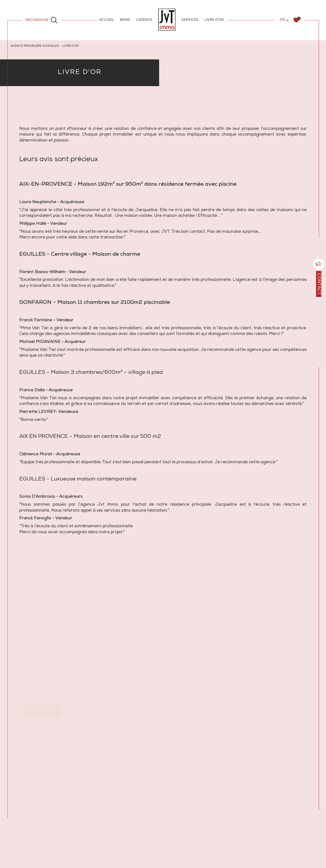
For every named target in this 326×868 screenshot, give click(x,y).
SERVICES (190, 20)
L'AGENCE (144, 20)
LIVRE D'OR (214, 20)
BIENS (125, 20)
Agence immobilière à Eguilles (36, 46)
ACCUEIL (107, 20)
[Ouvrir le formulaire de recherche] (42, 20)
